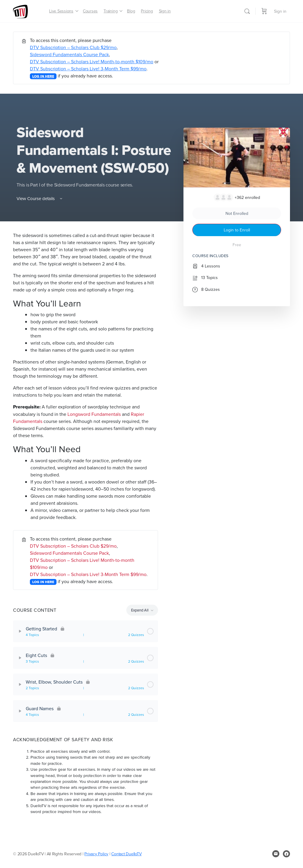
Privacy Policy (96, 854)
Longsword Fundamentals (94, 414)
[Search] (247, 11)
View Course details (40, 198)
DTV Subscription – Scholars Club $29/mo (73, 47)
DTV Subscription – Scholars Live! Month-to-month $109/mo (92, 61)
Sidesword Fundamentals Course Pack (69, 54)
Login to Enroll (237, 230)
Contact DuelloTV (126, 854)
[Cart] (264, 11)
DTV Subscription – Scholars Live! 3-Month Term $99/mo (88, 69)
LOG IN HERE (43, 76)
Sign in (280, 11)
